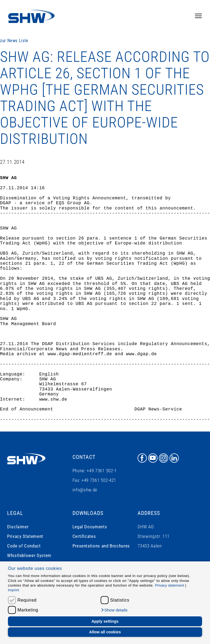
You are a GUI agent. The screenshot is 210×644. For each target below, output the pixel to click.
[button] (114, 610)
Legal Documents (90, 527)
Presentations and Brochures (101, 546)
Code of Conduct (24, 546)
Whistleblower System (29, 555)
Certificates (84, 536)
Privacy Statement (25, 536)
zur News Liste (14, 41)
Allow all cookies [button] (105, 632)
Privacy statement (170, 585)
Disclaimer (18, 527)
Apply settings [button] (105, 621)
